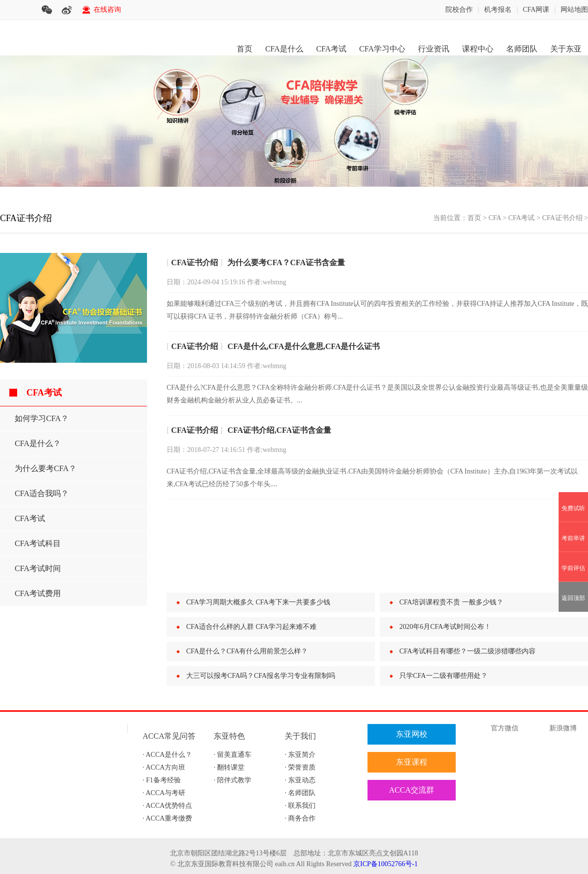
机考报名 (498, 10)
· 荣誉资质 (300, 767)
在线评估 (412, 818)
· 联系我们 (300, 806)
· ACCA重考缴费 (167, 818)
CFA (495, 218)
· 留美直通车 (233, 755)
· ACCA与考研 (164, 793)
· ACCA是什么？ (167, 755)
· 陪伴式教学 (233, 780)
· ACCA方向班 (164, 767)
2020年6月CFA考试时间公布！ (445, 627)
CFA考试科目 (38, 543)
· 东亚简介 (300, 755)
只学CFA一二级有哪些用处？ (443, 676)
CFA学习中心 (382, 49)
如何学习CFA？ (42, 418)
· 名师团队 (300, 793)
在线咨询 (107, 10)
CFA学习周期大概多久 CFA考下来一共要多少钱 (258, 602)
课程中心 (478, 49)
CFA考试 (331, 49)
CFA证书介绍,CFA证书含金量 (279, 430)
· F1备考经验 (162, 780)
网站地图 (574, 10)
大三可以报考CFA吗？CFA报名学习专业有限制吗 (261, 676)
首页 (245, 49)
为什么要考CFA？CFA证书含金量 (286, 262)
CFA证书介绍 (562, 218)
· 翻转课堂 (229, 767)
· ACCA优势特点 (167, 806)
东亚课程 (412, 762)
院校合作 (459, 10)
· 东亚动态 (300, 780)
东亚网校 (412, 734)
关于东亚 (566, 49)
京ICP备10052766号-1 (385, 864)
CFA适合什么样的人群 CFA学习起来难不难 (251, 627)
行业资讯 (434, 49)
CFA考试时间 (38, 568)
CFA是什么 (284, 49)
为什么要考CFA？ (46, 468)
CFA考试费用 (38, 593)
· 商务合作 (300, 818)
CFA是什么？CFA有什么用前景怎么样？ (247, 651)
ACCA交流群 (412, 790)
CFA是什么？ (38, 443)
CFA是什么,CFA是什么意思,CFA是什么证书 (304, 346)
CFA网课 (536, 10)
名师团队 (522, 49)
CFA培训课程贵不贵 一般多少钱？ (451, 602)
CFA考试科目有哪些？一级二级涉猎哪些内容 (467, 651)
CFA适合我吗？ (42, 493)
